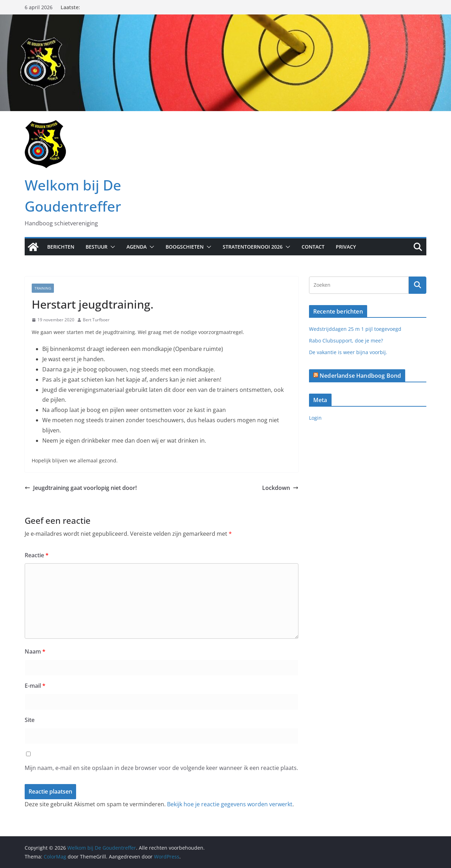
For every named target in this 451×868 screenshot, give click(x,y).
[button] (111, 247)
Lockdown (280, 488)
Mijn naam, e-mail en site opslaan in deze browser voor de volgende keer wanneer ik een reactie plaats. (161, 768)
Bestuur (97, 247)
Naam (35, 651)
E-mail (35, 686)
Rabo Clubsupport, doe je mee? (346, 341)
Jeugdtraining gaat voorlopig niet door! (81, 488)
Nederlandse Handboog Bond (360, 376)
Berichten (61, 247)
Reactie (37, 555)
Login (315, 418)
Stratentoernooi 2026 (253, 247)
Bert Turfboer (96, 320)
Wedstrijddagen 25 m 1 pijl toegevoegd (355, 329)
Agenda (137, 247)
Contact (313, 247)
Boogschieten (185, 247)
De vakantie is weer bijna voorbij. (348, 352)
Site (30, 720)
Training (43, 288)
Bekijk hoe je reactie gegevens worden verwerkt (230, 804)
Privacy (346, 247)
